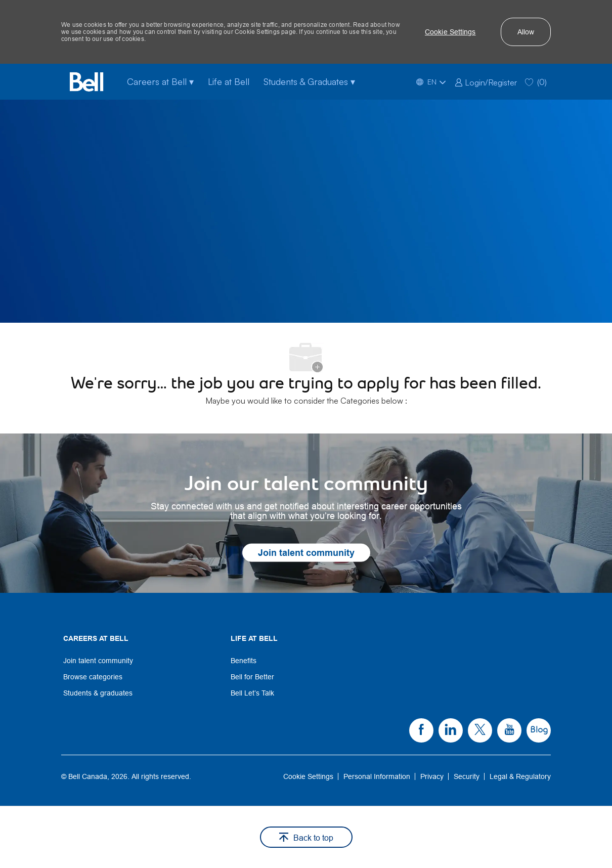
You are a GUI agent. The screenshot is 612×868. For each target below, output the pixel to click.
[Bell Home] (86, 82)
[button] (450, 32)
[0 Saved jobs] (536, 82)
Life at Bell (229, 81)
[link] (486, 81)
